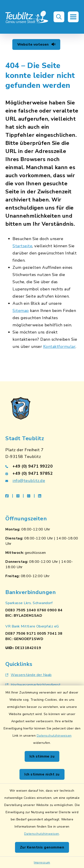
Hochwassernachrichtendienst (33, 685)
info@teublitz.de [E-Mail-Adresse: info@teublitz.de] (29, 481)
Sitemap (21, 311)
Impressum (42, 862)
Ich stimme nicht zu (42, 774)
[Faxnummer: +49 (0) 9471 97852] (42, 473)
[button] (59, 17)
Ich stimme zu (42, 756)
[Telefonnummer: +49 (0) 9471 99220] (42, 466)
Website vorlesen (36, 44)
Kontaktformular (59, 347)
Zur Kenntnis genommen (42, 847)
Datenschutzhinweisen (54, 736)
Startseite (22, 246)
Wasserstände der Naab (29, 675)
